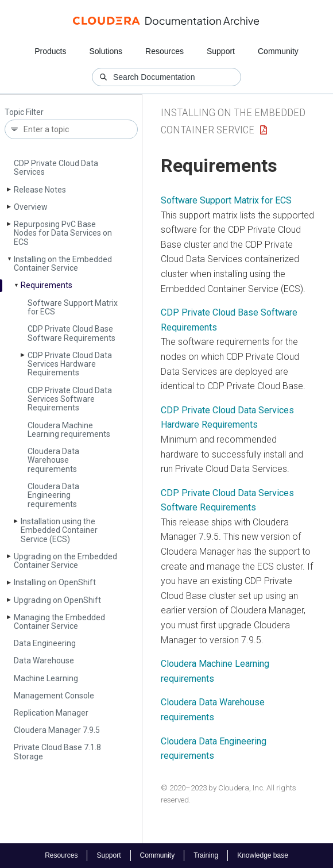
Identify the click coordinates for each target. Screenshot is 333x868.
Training (206, 855)
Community (278, 51)
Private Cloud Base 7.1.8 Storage (57, 752)
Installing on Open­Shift (55, 582)
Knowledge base (263, 855)
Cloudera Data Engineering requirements (53, 495)
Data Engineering (45, 643)
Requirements (47, 285)
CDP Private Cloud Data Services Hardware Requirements (70, 364)
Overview (31, 207)
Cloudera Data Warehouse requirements (53, 460)
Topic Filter (24, 112)
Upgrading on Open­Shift (57, 600)
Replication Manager (51, 713)
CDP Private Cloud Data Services (56, 168)
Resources (164, 51)
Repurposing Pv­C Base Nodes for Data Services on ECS (63, 233)
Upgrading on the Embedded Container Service (65, 561)
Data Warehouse (44, 660)
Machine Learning (46, 678)
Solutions (106, 51)
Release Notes (40, 190)
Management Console (54, 696)
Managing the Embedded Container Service (59, 622)
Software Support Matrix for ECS (73, 307)
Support (221, 51)
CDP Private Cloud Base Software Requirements (71, 333)
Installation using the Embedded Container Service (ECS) (59, 530)
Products (50, 51)
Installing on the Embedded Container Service (63, 264)
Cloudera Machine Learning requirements (69, 430)
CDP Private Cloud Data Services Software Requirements (70, 399)
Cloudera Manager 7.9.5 (57, 730)
